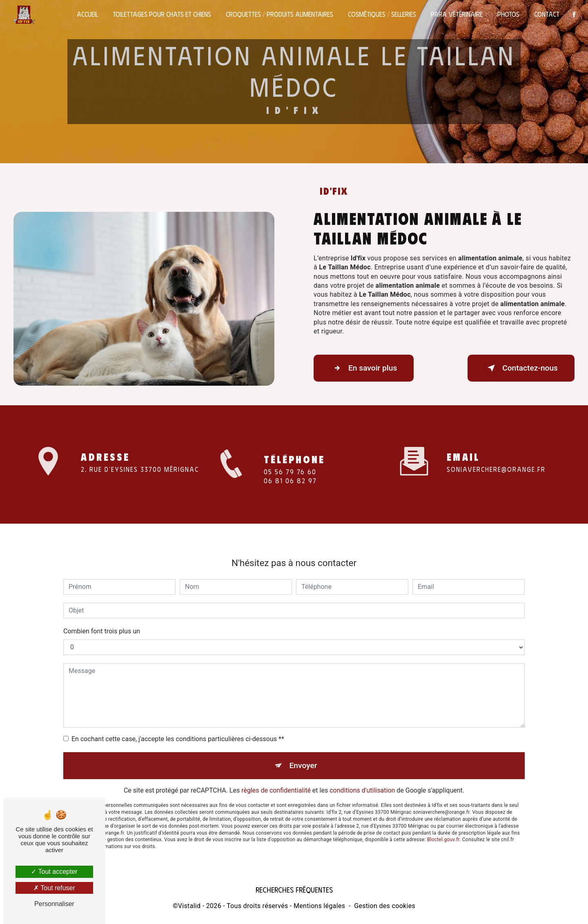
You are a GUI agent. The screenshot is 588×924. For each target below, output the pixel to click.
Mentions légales (319, 906)
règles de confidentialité (276, 781)
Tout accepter (54, 872)
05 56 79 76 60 (290, 481)
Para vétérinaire (457, 14)
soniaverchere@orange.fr (496, 460)
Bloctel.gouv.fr (443, 831)
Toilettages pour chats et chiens (162, 14)
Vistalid (189, 906)
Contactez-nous (521, 368)
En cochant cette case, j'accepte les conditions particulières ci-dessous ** (178, 730)
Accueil (87, 14)
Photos (508, 14)
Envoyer (303, 756)
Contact (547, 14)
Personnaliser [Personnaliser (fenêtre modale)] (54, 904)
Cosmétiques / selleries (382, 14)
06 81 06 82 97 (290, 490)
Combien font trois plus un (102, 622)
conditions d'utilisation (362, 781)
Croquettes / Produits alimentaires (280, 14)
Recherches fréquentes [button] (294, 890)
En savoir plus (364, 368)
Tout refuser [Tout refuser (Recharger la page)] (54, 888)
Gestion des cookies (385, 906)
